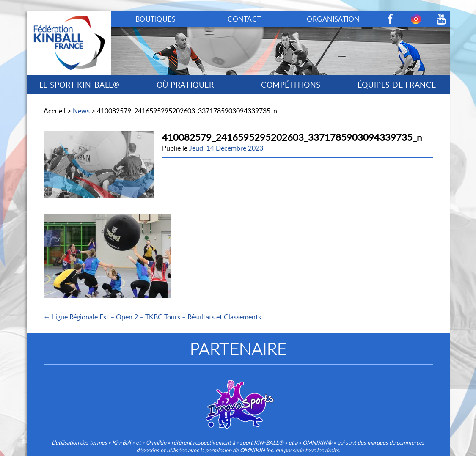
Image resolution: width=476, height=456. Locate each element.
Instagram (416, 19)
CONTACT (244, 19)
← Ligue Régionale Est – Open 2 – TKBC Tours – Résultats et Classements (152, 317)
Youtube (441, 19)
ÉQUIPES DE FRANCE (397, 85)
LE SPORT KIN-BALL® (80, 85)
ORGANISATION (333, 19)
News (81, 111)
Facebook (391, 19)
